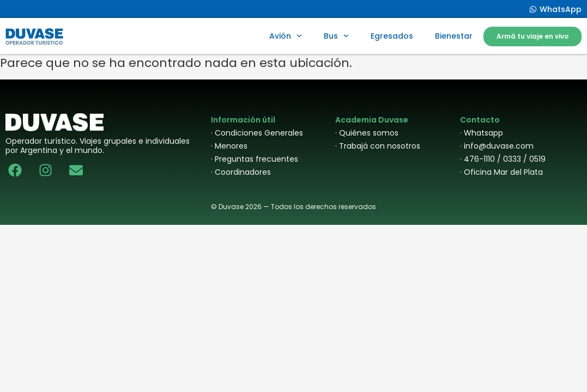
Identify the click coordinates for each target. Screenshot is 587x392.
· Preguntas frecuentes (255, 159)
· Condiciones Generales (257, 133)
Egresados (392, 36)
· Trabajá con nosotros (378, 146)
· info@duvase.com (497, 146)
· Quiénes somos (367, 133)
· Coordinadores (241, 172)
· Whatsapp (482, 133)
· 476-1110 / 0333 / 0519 (503, 159)
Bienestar (454, 36)
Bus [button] (336, 36)
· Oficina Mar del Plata (501, 172)
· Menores (229, 146)
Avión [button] (286, 36)
